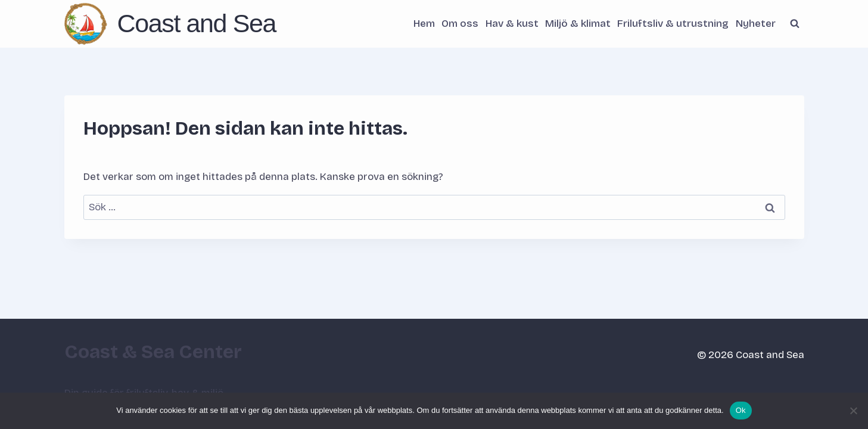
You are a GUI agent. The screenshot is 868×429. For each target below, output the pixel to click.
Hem (424, 24)
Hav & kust (512, 24)
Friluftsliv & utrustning (673, 24)
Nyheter (756, 24)
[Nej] (853, 411)
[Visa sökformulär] (795, 24)
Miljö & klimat (578, 24)
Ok (741, 410)
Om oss (460, 24)
